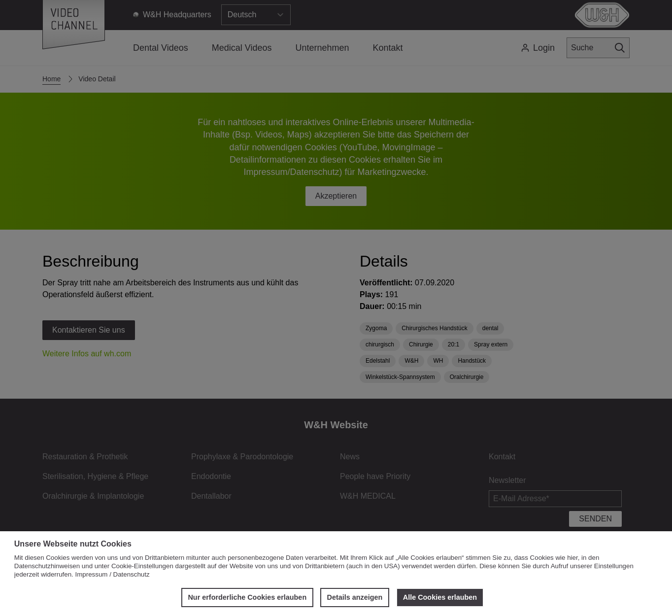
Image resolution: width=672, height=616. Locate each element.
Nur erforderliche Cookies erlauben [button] (247, 597)
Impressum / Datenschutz (113, 574)
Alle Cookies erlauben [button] (440, 597)
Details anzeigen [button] (355, 597)
